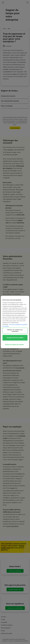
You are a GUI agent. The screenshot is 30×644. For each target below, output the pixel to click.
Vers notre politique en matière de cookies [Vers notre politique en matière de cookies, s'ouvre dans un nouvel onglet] (15, 325)
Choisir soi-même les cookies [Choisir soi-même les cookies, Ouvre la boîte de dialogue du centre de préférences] (14, 345)
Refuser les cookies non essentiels (15, 331)
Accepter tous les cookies (15, 338)
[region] (15, 322)
